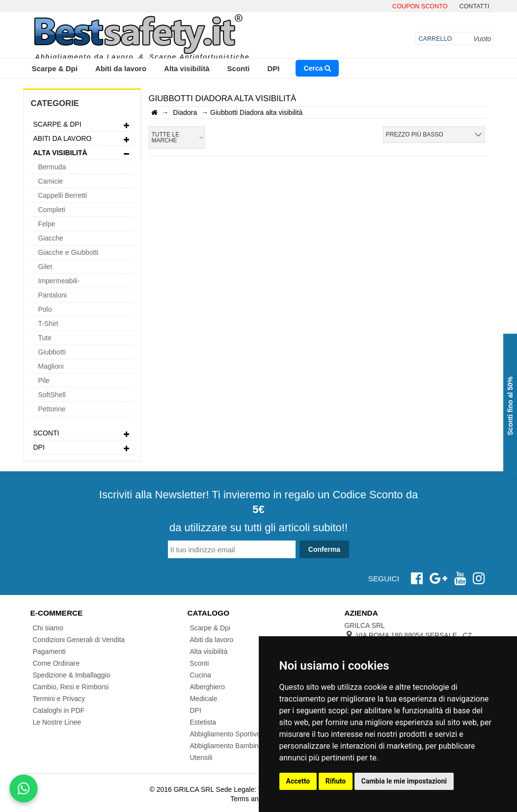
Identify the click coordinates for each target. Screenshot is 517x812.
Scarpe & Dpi (55, 68)
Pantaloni (53, 295)
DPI (273, 68)
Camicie (51, 181)
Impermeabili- (59, 281)
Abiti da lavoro (121, 68)
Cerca (317, 68)
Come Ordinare (56, 663)
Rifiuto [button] (336, 781)
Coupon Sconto (420, 7)
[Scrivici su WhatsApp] (24, 788)
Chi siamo (48, 628)
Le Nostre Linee (57, 722)
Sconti (239, 68)
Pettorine (52, 409)
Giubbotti (52, 352)
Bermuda (52, 167)
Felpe (47, 224)
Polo (45, 309)
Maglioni (51, 366)
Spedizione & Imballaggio (72, 675)
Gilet (45, 267)
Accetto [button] (298, 781)
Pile (44, 380)
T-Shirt (48, 324)
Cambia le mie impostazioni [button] (404, 781)
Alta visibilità (187, 68)
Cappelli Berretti (63, 195)
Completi (52, 210)
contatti (474, 7)
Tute (45, 338)
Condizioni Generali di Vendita (79, 640)
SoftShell (52, 395)
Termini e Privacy (59, 699)
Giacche (51, 238)
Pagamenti (49, 651)
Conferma (324, 549)
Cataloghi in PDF (59, 710)
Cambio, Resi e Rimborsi (71, 687)
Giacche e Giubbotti (68, 252)
